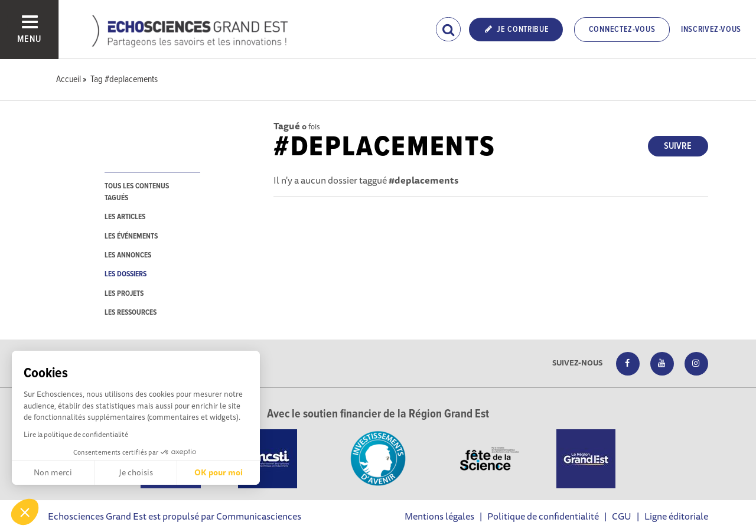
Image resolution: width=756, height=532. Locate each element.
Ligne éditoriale (676, 516)
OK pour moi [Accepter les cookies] (219, 472)
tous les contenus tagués (137, 192)
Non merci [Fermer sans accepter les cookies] (53, 472)
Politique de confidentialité (543, 516)
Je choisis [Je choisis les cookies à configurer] (136, 472)
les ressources (131, 313)
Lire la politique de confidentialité (76, 434)
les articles (125, 217)
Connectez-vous (622, 30)
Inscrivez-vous (711, 30)
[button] (25, 512)
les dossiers (126, 274)
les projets (124, 294)
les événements (131, 236)
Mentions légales (439, 516)
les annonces (128, 255)
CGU (622, 516)
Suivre (678, 146)
